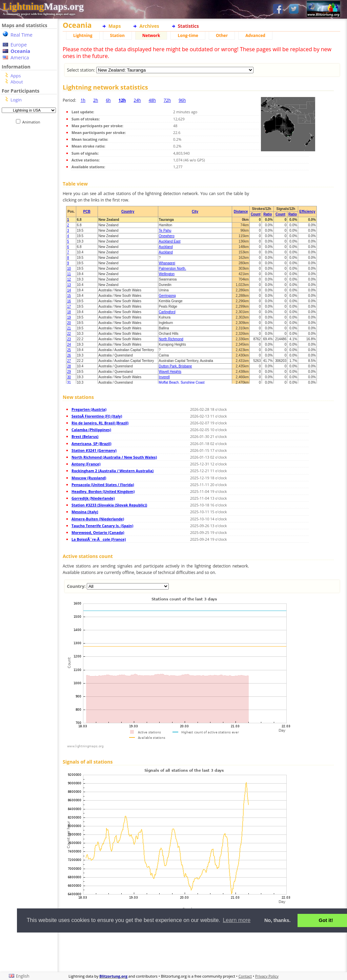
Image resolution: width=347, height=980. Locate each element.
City (195, 212)
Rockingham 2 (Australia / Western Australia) (113, 471)
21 (69, 328)
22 (69, 334)
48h (152, 100)
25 (69, 350)
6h (108, 100)
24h (137, 100)
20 (69, 323)
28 (69, 366)
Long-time (188, 35)
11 (69, 274)
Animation (33, 122)
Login (16, 100)
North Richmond (171, 339)
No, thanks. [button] (278, 920)
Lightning (83, 35)
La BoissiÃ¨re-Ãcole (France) (99, 539)
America (20, 57)
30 (69, 377)
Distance (241, 212)
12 (69, 279)
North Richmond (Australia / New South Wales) (114, 457)
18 (69, 312)
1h (83, 100)
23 (69, 339)
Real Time (22, 35)
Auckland (166, 247)
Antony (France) (86, 464)
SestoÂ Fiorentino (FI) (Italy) (97, 416)
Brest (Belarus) (85, 436)
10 (69, 268)
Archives (149, 26)
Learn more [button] (237, 920)
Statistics (188, 26)
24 (69, 344)
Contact (245, 976)
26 (69, 355)
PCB (87, 212)
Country (128, 212)
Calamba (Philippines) (91, 430)
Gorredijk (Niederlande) (93, 498)
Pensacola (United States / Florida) (103, 485)
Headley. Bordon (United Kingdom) (103, 491)
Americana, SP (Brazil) (91, 444)
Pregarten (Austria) (89, 409)
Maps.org (43, 6)
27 (69, 361)
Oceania (20, 51)
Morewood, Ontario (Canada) (98, 532)
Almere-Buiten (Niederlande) (98, 519)
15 (69, 296)
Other (222, 35)
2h (96, 100)
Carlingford (167, 312)
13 (69, 285)
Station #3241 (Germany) (94, 450)
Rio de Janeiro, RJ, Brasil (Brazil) (100, 423)
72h (167, 100)
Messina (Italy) (85, 512)
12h (122, 100)
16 (69, 301)
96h (182, 100)
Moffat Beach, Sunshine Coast (182, 382)
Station (117, 35)
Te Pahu (165, 230)
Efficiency (307, 212)
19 (69, 317)
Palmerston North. (173, 268)
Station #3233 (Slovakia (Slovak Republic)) (109, 505)
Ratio (268, 214)
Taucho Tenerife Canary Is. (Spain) (102, 526)
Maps (115, 26)
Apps (16, 76)
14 (69, 290)
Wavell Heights (170, 372)
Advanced (255, 35)
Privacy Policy (267, 976)
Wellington (167, 274)
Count (256, 214)
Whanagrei (167, 263)
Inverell (164, 377)
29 (69, 372)
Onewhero (167, 236)
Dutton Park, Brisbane (176, 366)
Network (151, 35)
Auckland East (170, 241)
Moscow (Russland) (89, 478)
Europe (19, 45)
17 (69, 306)
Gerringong (167, 296)
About (17, 82)
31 (69, 382)
